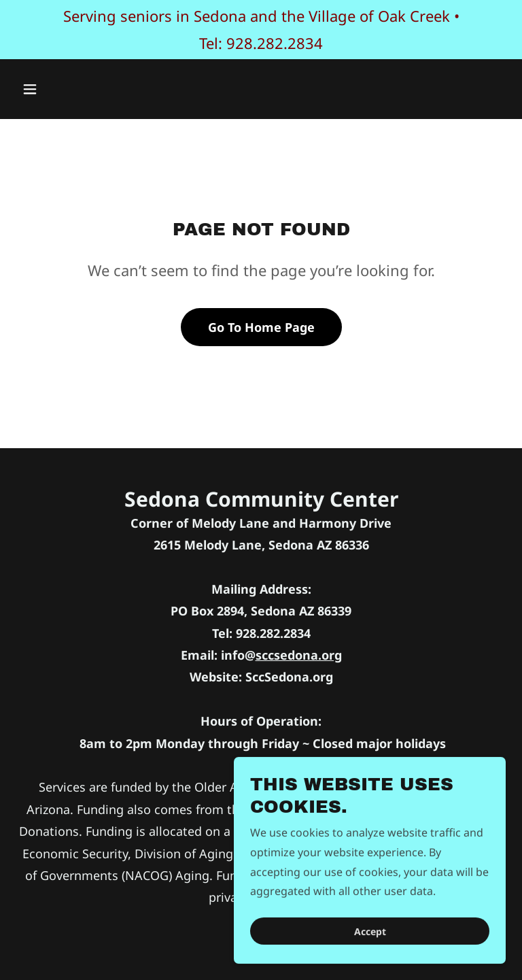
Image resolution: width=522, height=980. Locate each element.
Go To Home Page (261, 327)
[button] (72, 89)
